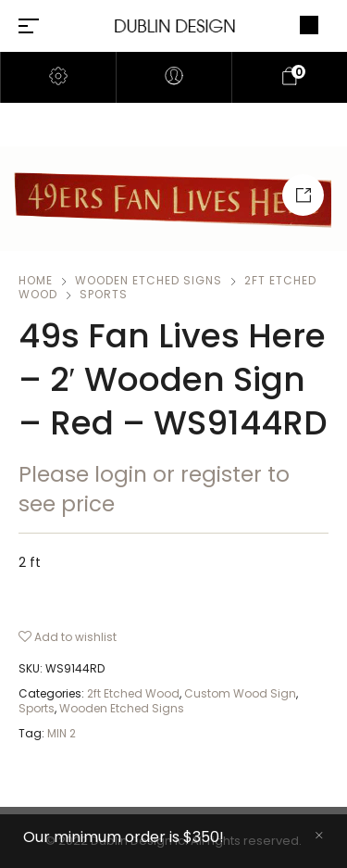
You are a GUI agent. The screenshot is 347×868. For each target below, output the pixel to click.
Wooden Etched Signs (149, 280)
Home (36, 280)
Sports (104, 294)
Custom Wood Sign (240, 693)
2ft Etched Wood (133, 693)
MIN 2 (62, 733)
